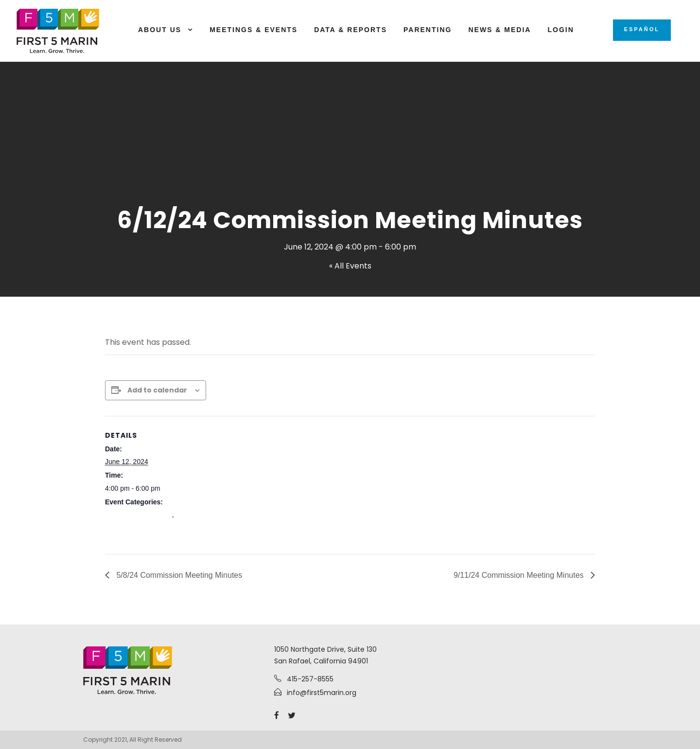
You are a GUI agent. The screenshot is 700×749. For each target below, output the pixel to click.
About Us (160, 30)
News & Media (499, 30)
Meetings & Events (254, 30)
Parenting (428, 30)
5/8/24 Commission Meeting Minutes (178, 575)
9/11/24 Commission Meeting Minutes (520, 575)
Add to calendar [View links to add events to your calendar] (157, 390)
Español (642, 29)
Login (560, 30)
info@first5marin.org (322, 693)
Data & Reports (350, 30)
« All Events (350, 266)
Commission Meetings (139, 515)
